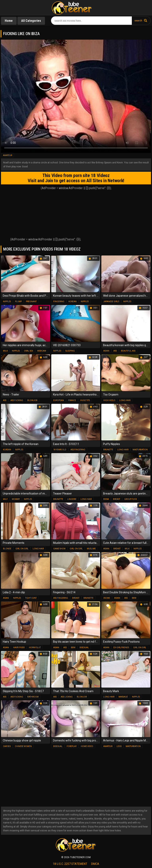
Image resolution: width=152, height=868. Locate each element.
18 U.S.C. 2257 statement (70, 864)
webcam (42, 351)
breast (117, 499)
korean (73, 302)
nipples (7, 302)
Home (9, 21)
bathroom (33, 697)
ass (115, 351)
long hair (125, 400)
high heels (109, 400)
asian (106, 351)
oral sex (28, 351)
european (59, 400)
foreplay (72, 746)
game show (59, 549)
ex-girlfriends (121, 647)
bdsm (106, 499)
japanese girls (111, 302)
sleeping (70, 351)
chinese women (23, 746)
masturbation (140, 450)
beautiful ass (128, 351)
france (72, 400)
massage (123, 697)
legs (119, 746)
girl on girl (22, 549)
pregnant (31, 302)
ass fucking (17, 400)
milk (5, 351)
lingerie (72, 499)
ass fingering (78, 450)
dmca (95, 864)
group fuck (131, 499)
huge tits (85, 400)
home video (87, 746)
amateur (8, 155)
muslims (91, 549)
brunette (108, 450)
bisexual (84, 647)
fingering (59, 302)
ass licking (67, 697)
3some (107, 598)
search (138, 20)
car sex (7, 746)
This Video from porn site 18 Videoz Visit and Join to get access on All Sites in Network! (76, 178)
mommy (16, 499)
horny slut (35, 647)
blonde (7, 549)
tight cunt (31, 598)
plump (18, 302)
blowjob (32, 400)
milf (5, 499)
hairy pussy (19, 647)
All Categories (31, 21)
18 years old (60, 450)
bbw (134, 598)
